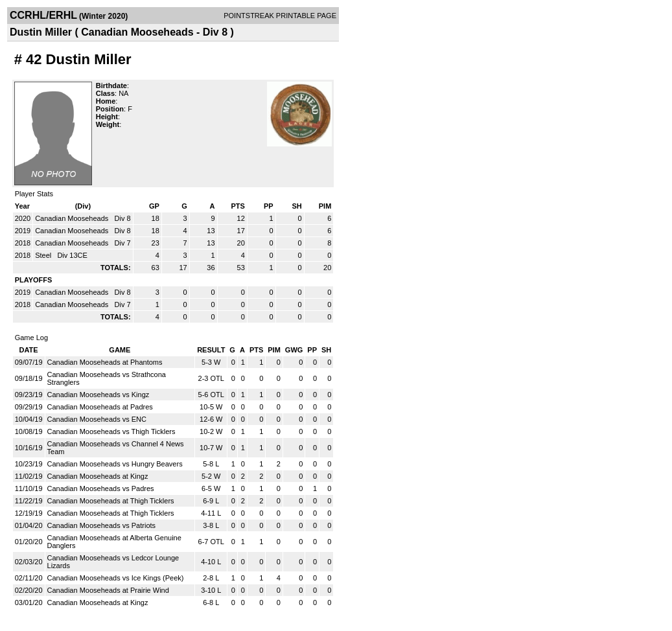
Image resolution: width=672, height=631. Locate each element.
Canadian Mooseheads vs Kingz (98, 395)
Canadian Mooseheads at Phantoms (105, 362)
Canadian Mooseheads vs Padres (101, 488)
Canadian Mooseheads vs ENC (97, 419)
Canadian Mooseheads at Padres (100, 407)
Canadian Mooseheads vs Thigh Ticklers (111, 431)
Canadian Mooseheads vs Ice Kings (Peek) (116, 578)
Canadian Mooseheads (73, 218)
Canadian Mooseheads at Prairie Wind (108, 590)
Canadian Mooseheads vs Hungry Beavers (115, 464)
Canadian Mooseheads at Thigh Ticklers (111, 501)
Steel (44, 255)
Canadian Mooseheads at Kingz (98, 476)
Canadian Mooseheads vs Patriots (102, 525)
